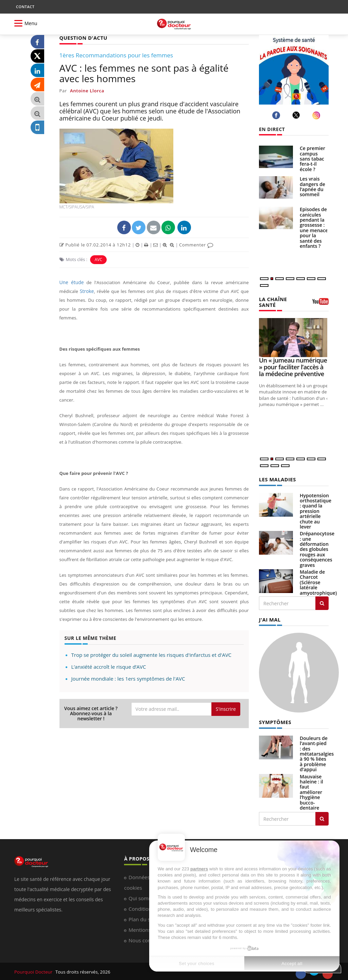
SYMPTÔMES (274, 720)
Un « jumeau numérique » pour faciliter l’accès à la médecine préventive (293, 366)
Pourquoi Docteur (33, 970)
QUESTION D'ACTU (82, 38)
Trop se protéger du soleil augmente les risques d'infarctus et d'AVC (152, 654)
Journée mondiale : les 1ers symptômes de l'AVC (128, 678)
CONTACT (25, 7)
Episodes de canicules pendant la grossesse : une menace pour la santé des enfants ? (314, 228)
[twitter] (297, 115)
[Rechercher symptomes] (322, 817)
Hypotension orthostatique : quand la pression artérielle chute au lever (316, 510)
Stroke (87, 291)
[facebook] (277, 115)
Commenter (196, 244)
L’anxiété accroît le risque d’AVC (109, 666)
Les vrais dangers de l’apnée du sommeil (312, 187)
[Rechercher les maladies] (322, 602)
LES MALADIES (277, 478)
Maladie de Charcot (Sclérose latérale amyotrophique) (318, 581)
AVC (98, 259)
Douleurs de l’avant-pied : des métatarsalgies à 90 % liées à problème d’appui (317, 752)
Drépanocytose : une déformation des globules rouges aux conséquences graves (317, 548)
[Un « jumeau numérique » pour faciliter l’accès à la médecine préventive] (294, 337)
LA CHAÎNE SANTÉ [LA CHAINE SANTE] (272, 301)
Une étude (71, 282)
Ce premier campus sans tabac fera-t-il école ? (312, 159)
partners (199, 869)
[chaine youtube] (320, 303)
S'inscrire (226, 709)
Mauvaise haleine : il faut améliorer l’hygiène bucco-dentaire (311, 790)
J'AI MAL (269, 618)
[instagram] (317, 115)
